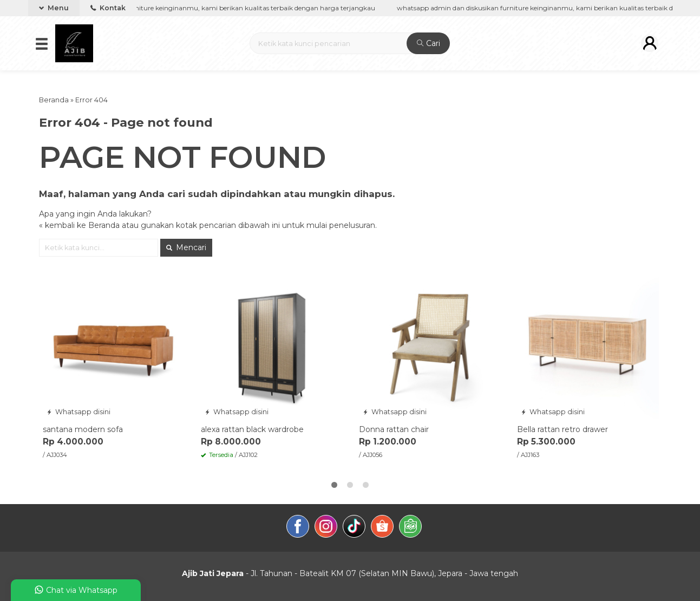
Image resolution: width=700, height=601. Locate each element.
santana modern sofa (83, 429)
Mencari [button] (186, 247)
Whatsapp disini (78, 412)
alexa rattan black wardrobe (252, 429)
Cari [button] (428, 43)
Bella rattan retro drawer (562, 429)
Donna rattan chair (394, 429)
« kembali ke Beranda (79, 225)
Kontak (108, 8)
